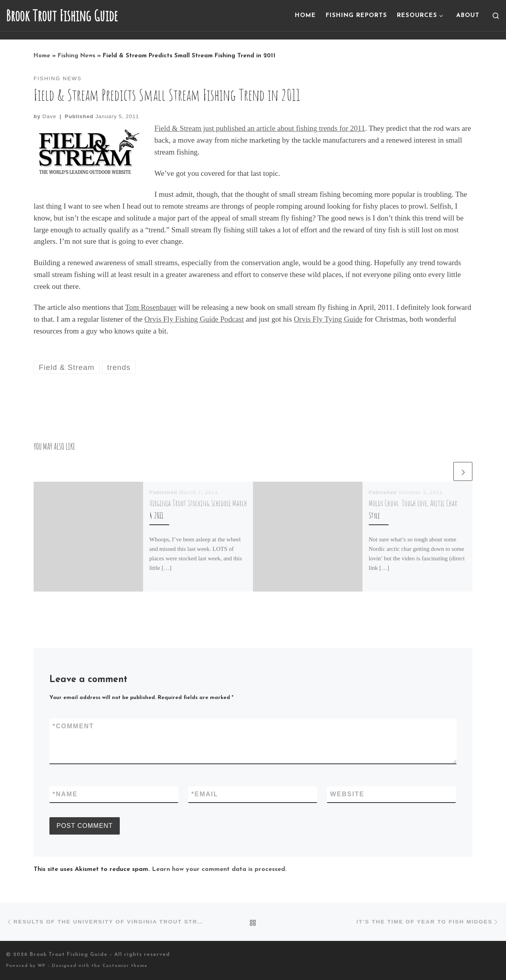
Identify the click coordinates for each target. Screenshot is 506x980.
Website (347, 794)
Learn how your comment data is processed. (219, 869)
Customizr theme (125, 966)
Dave (49, 116)
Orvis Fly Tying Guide (328, 319)
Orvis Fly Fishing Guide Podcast (194, 319)
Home (42, 56)
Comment (73, 726)
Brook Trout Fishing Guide (69, 955)
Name (65, 794)
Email (205, 794)
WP (42, 966)
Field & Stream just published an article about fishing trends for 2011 (260, 128)
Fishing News (76, 56)
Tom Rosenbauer (151, 307)
